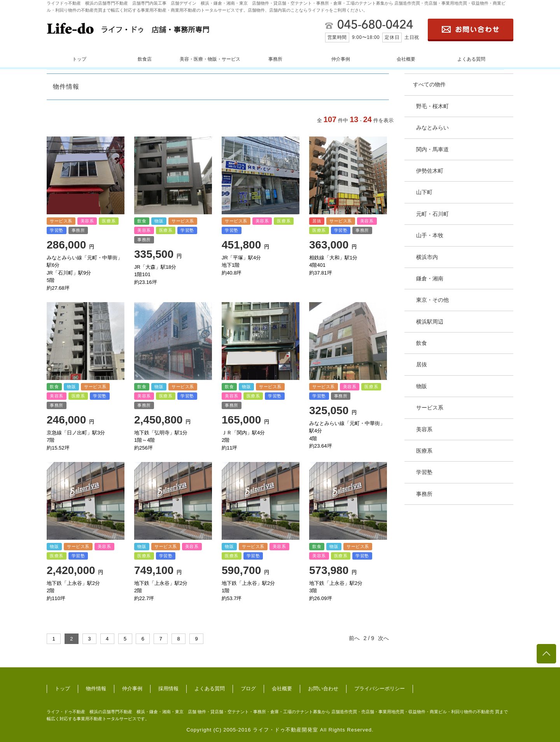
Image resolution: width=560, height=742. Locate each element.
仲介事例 (341, 59)
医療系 (424, 451)
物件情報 (96, 689)
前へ (354, 638)
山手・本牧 (430, 235)
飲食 (422, 343)
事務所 (275, 59)
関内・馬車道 (432, 149)
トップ (79, 59)
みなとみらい (432, 128)
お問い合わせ (323, 689)
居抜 (422, 364)
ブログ (248, 689)
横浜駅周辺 (430, 322)
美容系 (424, 429)
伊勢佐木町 (430, 171)
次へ (383, 638)
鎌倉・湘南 (430, 278)
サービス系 (430, 408)
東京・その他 (432, 300)
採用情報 (168, 689)
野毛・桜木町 (432, 106)
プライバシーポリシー (380, 689)
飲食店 (145, 59)
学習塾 (424, 472)
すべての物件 (429, 84)
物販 (422, 386)
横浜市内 (427, 257)
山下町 (424, 192)
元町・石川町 (432, 214)
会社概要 (406, 59)
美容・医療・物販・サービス (210, 59)
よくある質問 (471, 59)
